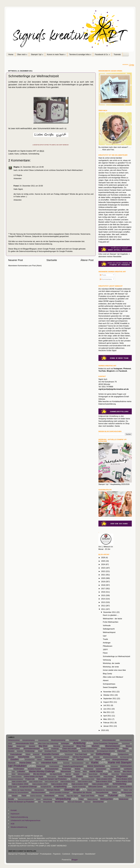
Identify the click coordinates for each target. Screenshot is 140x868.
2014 (103, 599)
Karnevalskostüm (78, 763)
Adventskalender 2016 (25, 743)
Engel (40, 751)
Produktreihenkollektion (16, 779)
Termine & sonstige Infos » (80, 54)
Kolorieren (114, 766)
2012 (103, 606)
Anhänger (107, 643)
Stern (115, 792)
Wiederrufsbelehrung (19, 827)
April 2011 (107, 716)
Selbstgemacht (109, 629)
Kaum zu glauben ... (111, 615)
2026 (103, 558)
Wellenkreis (124, 799)
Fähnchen (121, 751)
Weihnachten (106, 799)
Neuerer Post (16, 260)
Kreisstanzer (89, 769)
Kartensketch (54, 766)
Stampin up (72, 790)
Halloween (49, 759)
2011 (103, 609)
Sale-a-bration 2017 (40, 784)
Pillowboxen (108, 646)
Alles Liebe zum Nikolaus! (113, 677)
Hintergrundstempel (120, 759)
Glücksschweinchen (110, 757)
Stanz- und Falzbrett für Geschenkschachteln (104, 790)
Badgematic (21, 746)
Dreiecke (20, 751)
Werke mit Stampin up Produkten (21, 802)
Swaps (15, 796)
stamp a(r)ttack (126, 787)
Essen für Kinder (88, 751)
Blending (57, 746)
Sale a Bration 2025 (51, 782)
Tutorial (113, 795)
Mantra (77, 772)
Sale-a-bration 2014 (104, 781)
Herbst (80, 759)
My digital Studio (56, 774)
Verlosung (107, 660)
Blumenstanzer (113, 746)
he (73, 760)
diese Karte (35, 85)
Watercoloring (92, 799)
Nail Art (68, 774)
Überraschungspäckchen (26, 799)
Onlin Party (115, 774)
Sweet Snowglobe (110, 687)
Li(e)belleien (115, 769)
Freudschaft (69, 754)
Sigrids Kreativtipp (79, 787)
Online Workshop (65, 776)
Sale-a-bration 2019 (80, 784)
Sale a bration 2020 (88, 779)
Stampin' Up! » (37, 54)
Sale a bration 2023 (19, 782)
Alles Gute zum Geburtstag (48, 743)
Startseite (52, 260)
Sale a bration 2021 (104, 779)
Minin (14, 774)
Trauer (101, 796)
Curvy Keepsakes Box (110, 748)
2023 (103, 568)
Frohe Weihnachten (111, 622)
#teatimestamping (58, 740)
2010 (103, 730)
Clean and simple (69, 748)
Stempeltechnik (102, 792)
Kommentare (106, 279)
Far (131, 751)
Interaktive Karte (49, 763)
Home (11, 54)
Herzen (98, 759)
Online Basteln (127, 774)
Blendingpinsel (68, 746)
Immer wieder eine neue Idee (114, 670)
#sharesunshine (14, 740)
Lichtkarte (24, 154)
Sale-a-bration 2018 (59, 784)
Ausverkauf (126, 744)
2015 (103, 595)
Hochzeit (12, 763)
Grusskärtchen (30, 760)
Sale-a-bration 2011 (68, 782)
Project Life (30, 779)
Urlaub (38, 799)
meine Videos (96, 771)
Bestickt (32, 746)
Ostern (79, 776)
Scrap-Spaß (12, 787)
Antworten (18, 178)
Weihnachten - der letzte (112, 619)
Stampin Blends (53, 790)
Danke (126, 748)
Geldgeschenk (123, 754)
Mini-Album (127, 771)
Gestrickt (48, 757)
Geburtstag (103, 754)
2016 (103, 592)
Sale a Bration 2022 (124, 779)
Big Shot (43, 746)
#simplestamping (28, 740)
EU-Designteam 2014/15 (106, 751)
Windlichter (59, 802)
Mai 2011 (107, 712)
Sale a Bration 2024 (36, 782)
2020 (103, 578)
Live (13, 772)
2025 (103, 561)
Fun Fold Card (81, 754)
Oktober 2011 (109, 695)
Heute (108, 760)
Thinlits (61, 796)
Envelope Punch (51, 751)
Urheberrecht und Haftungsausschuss (25, 820)
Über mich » (22, 54)
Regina (17, 167)
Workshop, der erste (111, 667)
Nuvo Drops (93, 774)
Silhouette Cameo (95, 787)
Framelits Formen (50, 754)
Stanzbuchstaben (38, 792)
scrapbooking (60, 786)
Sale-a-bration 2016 (20, 784)
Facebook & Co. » (102, 54)
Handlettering (63, 759)
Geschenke (24, 757)
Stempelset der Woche (82, 792)
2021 (103, 575)
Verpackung (63, 799)
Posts (103, 275)
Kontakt (14, 810)
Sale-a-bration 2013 (85, 782)
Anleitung (79, 743)
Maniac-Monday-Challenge (42, 771)
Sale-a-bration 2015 (124, 781)
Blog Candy (107, 674)
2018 (103, 585)
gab (92, 754)
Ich (37, 763)
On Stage (104, 774)
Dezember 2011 (110, 612)
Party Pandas (109, 777)
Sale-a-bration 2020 (100, 784)
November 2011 (110, 692)
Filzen (105, 653)
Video (81, 799)
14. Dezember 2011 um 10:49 (32, 167)
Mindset (117, 772)
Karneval (66, 763)
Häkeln (39, 760)
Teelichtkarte (49, 796)
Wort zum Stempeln (75, 802)
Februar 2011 (109, 723)
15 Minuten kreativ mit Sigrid (90, 740)
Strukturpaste (127, 792)
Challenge (55, 749)
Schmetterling (34, 154)
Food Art (36, 754)
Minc (110, 772)
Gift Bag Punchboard (61, 757)
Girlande (96, 757)
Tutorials (117, 54)
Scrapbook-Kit (46, 787)
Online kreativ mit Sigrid (33, 776)
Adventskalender (109, 740)
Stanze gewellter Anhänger (59, 793)
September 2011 (110, 698)
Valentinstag (47, 799)
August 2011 (108, 702)
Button (46, 749)
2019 (103, 582)
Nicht (85, 774)
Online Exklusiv (16, 777)
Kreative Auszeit (34, 769)
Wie (39, 802)
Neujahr (76, 774)
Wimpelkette (48, 802)
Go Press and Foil (126, 757)
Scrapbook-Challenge (28, 787)
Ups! (105, 636)
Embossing (30, 751)
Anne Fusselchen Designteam (106, 743)
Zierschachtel (98, 802)
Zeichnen (87, 802)
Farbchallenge (16, 754)
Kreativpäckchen (52, 769)
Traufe (105, 639)
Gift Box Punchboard (81, 757)
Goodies (14, 759)
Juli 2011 (107, 705)
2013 (103, 602)
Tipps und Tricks (88, 796)
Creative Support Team (89, 749)
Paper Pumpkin (94, 777)
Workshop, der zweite (111, 663)
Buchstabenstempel (32, 748)
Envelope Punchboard (69, 751)
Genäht (11, 757)
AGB (12, 824)
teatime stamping (36, 796)
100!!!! (105, 650)
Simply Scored (112, 787)
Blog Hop (81, 746)
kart (87, 763)
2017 (103, 589)
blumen (95, 746)
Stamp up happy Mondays (22, 790)
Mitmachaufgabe (24, 774)
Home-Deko (25, 763)
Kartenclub (41, 766)
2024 (103, 564)
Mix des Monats (40, 774)
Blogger (75, 860)
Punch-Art (74, 779)
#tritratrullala (74, 740)
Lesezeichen (101, 769)
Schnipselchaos (109, 684)
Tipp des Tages (72, 796)
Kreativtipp (66, 769)
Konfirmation (19, 769)
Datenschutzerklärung (43, 244)
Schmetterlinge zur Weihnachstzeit (116, 656)
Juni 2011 (107, 709)
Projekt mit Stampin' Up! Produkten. (53, 779)
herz (91, 760)
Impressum (15, 814)
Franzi (16, 186)
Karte (17, 154)
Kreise (77, 769)
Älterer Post (87, 260)
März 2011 (108, 719)
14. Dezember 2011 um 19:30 (31, 186)
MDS (85, 772)
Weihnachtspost (109, 632)
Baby (10, 746)
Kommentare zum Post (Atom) (30, 266)
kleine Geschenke (96, 766)
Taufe (24, 796)
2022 (103, 571)
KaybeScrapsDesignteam (73, 766)
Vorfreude (107, 625)
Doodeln (11, 751)
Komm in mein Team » (56, 54)
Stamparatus (39, 790)
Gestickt (38, 757)
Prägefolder (122, 776)
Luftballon (21, 771)
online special (51, 777)
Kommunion (126, 766)
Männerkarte (66, 771)
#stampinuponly (43, 740)
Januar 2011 (108, 726)
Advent (106, 680)
